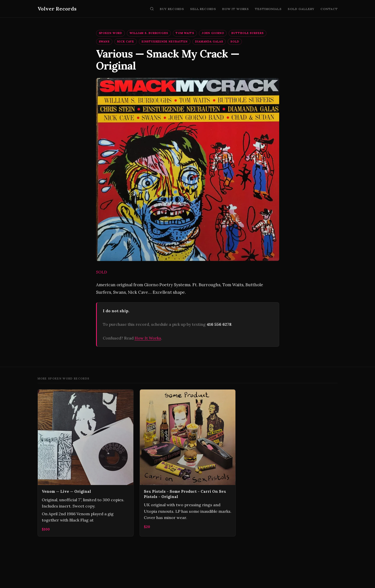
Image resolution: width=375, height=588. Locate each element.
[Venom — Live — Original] (86, 463)
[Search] (152, 9)
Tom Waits (185, 33)
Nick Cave (126, 41)
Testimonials (268, 9)
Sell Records (203, 9)
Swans (104, 41)
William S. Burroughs (149, 33)
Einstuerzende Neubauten (165, 41)
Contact (329, 9)
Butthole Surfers (247, 33)
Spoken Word (111, 33)
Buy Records (172, 9)
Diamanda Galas (209, 41)
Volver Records (57, 9)
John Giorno (213, 33)
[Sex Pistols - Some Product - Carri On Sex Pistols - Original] (188, 463)
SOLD (235, 41)
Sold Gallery (301, 9)
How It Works (236, 9)
